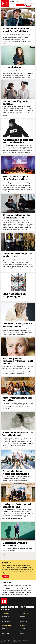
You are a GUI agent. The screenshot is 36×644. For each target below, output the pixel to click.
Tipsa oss (6, 576)
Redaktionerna (23, 621)
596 (12, 554)
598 (17, 554)
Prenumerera (20, 5)
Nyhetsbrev (23, 631)
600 (22, 554)
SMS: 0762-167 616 (7, 619)
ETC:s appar (23, 628)
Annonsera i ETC (6, 631)
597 (14, 554)
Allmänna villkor (6, 633)
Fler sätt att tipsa (7, 621)
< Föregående (4, 554)
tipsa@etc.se (6, 617)
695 (28, 554)
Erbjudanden (23, 633)
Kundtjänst (22, 617)
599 (20, 554)
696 (30, 554)
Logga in (28, 5)
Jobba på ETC (6, 628)
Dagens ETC (22, 2)
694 (25, 554)
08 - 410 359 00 (24, 619)
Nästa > (33, 554)
